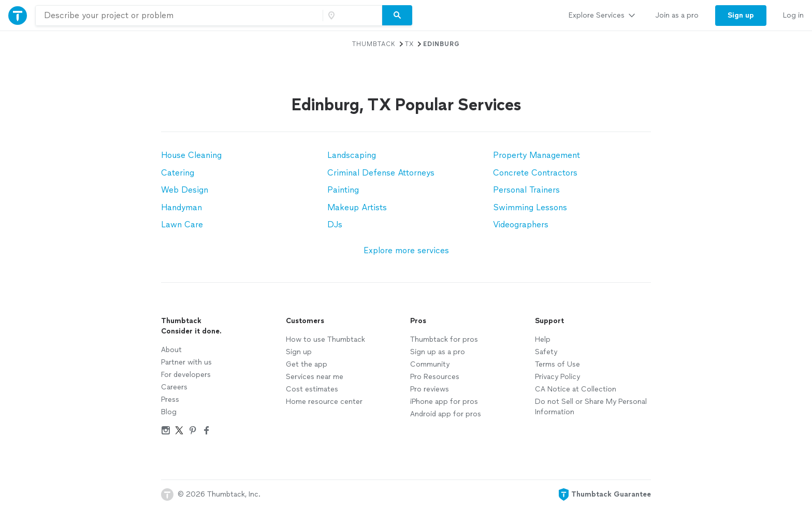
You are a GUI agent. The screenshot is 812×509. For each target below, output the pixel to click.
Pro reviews (430, 389)
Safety (546, 352)
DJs (335, 224)
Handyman (182, 207)
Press (170, 399)
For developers (186, 375)
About (171, 350)
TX (409, 44)
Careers (174, 387)
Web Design (185, 190)
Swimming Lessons (530, 207)
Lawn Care (182, 224)
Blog (169, 412)
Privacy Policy (557, 377)
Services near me (315, 377)
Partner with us (186, 362)
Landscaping (352, 155)
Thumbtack (374, 44)
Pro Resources (435, 377)
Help (543, 339)
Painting (343, 190)
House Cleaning (191, 155)
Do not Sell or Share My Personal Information (591, 407)
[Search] (397, 16)
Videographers (521, 224)
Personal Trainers (526, 190)
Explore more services (406, 250)
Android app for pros (446, 414)
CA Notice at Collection (576, 389)
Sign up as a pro (438, 352)
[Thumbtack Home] (18, 15)
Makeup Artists (357, 207)
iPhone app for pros (444, 402)
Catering (178, 173)
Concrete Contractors (535, 173)
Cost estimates (312, 389)
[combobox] (179, 16)
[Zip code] (351, 16)
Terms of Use (557, 364)
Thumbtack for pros (444, 339)
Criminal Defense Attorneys (381, 173)
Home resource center (324, 402)
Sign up (299, 352)
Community (430, 364)
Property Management (536, 155)
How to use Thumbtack (325, 339)
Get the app (307, 364)
